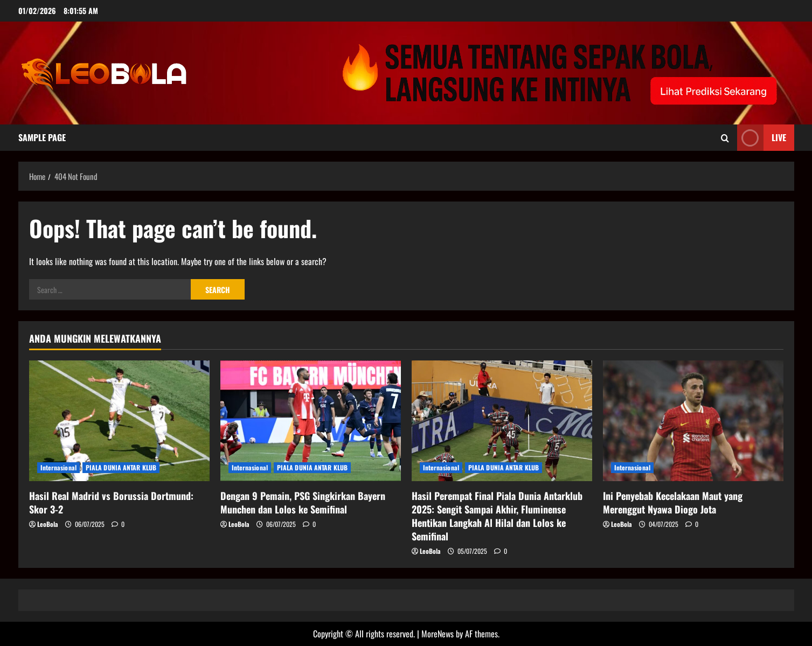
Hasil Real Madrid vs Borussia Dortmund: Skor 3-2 (111, 502)
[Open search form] (725, 137)
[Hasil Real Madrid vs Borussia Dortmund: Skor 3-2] (119, 421)
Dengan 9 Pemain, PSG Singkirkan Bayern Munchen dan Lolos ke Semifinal (303, 502)
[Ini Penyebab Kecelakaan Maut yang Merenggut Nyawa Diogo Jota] (693, 421)
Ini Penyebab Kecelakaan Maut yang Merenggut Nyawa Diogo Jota (673, 502)
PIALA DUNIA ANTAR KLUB (121, 467)
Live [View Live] (762, 138)
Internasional (58, 467)
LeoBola (48, 524)
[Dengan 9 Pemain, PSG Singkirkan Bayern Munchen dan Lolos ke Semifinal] (311, 421)
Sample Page (42, 137)
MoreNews (438, 634)
